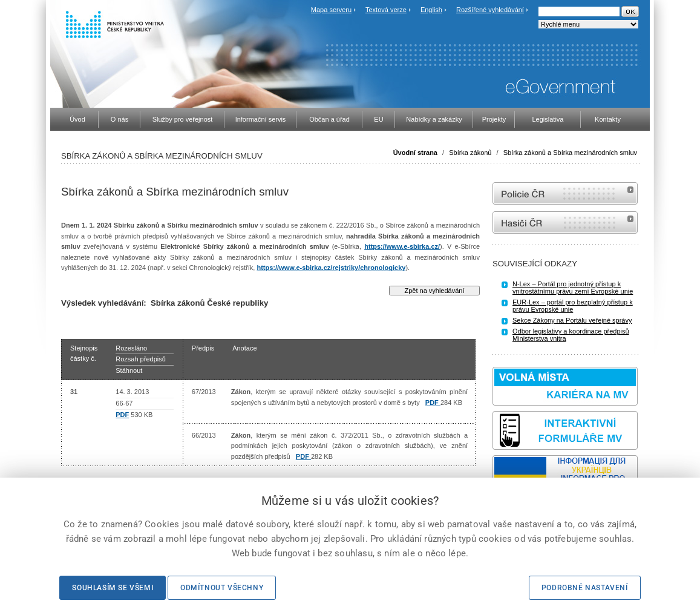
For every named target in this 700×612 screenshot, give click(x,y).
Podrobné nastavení (585, 588)
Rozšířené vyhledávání (490, 10)
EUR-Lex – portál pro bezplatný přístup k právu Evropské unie (573, 306)
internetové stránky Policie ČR (565, 193)
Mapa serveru (331, 10)
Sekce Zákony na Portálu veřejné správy (572, 320)
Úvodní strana (415, 153)
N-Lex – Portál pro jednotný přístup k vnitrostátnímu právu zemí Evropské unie (573, 288)
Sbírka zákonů (470, 153)
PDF (122, 415)
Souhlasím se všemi (113, 588)
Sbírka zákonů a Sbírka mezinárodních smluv (570, 153)
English (431, 10)
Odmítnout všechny (222, 588)
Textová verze (386, 10)
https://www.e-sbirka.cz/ (402, 246)
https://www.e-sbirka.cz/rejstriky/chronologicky (331, 268)
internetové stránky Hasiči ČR (565, 222)
